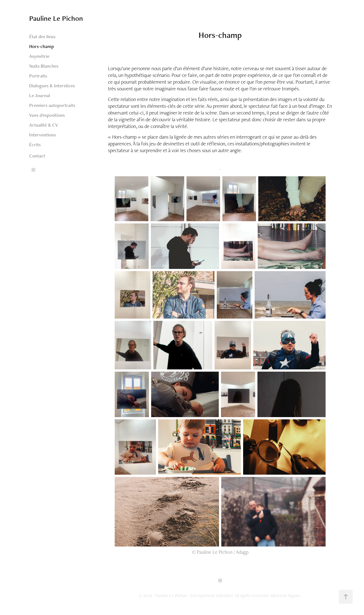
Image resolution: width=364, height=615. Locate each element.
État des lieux (42, 36)
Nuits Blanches (44, 66)
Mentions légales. (286, 595)
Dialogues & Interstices (52, 86)
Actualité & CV (44, 125)
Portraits (38, 76)
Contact (37, 156)
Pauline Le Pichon (56, 18)
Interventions (42, 135)
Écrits (35, 145)
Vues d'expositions (47, 115)
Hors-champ (42, 46)
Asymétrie (39, 56)
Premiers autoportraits (52, 105)
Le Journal (40, 95)
